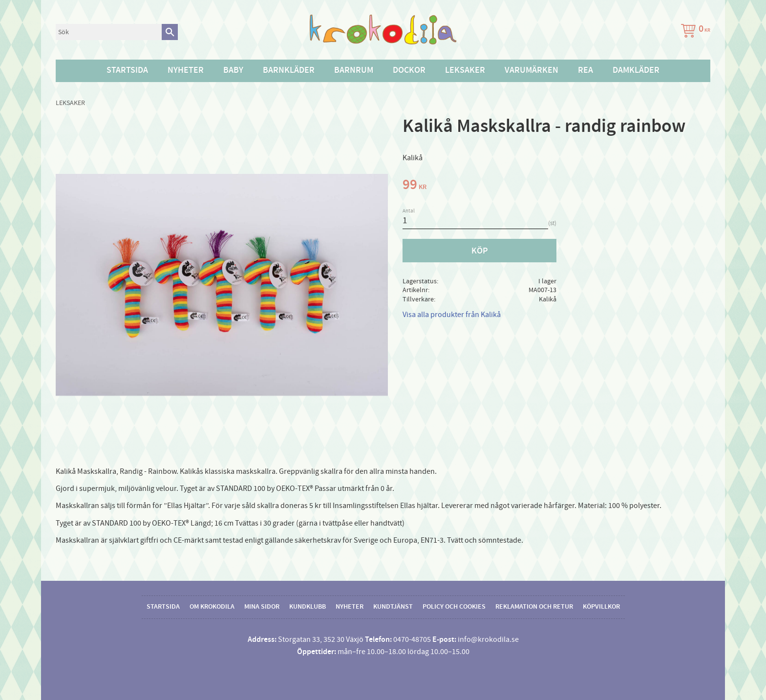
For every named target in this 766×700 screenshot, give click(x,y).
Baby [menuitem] (233, 70)
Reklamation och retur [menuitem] (534, 607)
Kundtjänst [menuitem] (393, 607)
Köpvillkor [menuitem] (601, 607)
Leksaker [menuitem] (465, 70)
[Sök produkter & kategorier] (109, 32)
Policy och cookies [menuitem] (454, 607)
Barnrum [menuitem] (354, 70)
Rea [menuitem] (585, 70)
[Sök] (170, 32)
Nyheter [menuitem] (186, 70)
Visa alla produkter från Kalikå (452, 315)
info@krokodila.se (488, 639)
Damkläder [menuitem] (636, 70)
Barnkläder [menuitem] (289, 70)
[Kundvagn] (694, 32)
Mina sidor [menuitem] (262, 607)
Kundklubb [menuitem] (308, 607)
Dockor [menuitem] (409, 70)
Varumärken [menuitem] (532, 70)
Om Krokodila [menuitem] (212, 607)
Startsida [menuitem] (127, 70)
